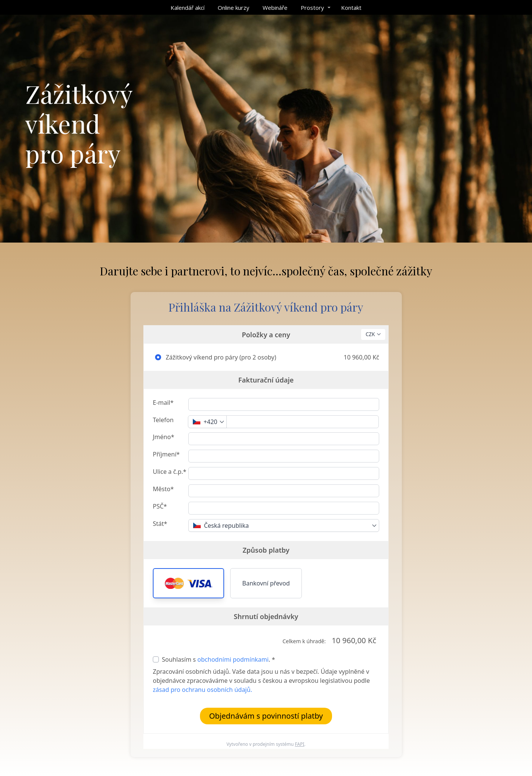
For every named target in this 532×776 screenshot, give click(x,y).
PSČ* (160, 506)
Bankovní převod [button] (266, 583)
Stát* (160, 524)
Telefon (163, 420)
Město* (163, 489)
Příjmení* (166, 454)
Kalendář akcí (188, 8)
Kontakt (351, 8)
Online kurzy (234, 8)
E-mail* (163, 403)
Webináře (275, 8)
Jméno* (164, 437)
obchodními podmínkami (233, 659)
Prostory (312, 8)
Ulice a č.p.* (170, 472)
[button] (188, 583)
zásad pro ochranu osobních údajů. (202, 690)
